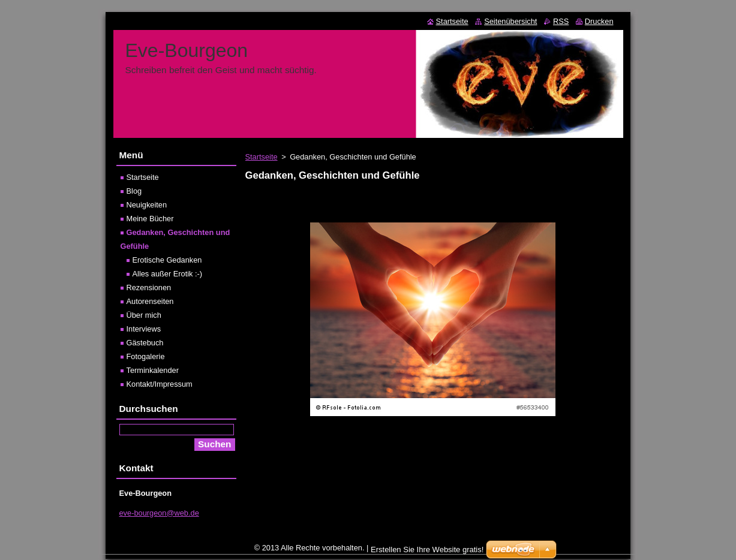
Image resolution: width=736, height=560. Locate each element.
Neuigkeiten (147, 205)
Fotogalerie (146, 356)
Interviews (144, 329)
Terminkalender (153, 370)
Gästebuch (145, 343)
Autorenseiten (150, 301)
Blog (134, 191)
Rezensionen (149, 287)
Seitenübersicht (510, 21)
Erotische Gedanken (167, 260)
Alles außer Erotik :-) (168, 274)
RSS (561, 21)
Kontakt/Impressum (160, 384)
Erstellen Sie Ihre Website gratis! (427, 553)
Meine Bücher (150, 219)
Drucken (599, 21)
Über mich (144, 315)
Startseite (262, 157)
